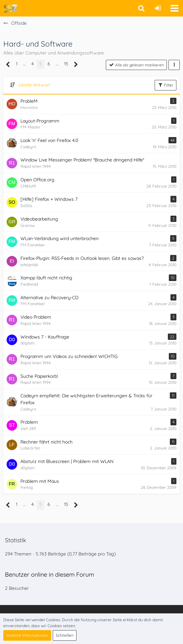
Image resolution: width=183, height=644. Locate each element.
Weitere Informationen (27, 635)
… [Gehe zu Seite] (24, 64)
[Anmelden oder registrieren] (158, 8)
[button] (174, 8)
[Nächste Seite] (76, 65)
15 (66, 64)
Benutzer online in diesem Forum (49, 574)
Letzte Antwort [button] (34, 85)
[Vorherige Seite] (8, 65)
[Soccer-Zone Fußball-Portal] (10, 8)
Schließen (65, 635)
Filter (166, 85)
